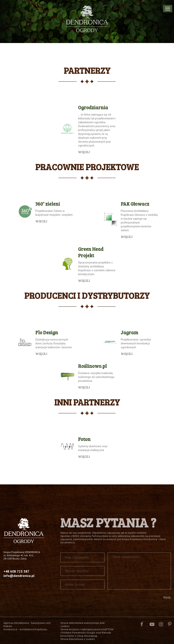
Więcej (84, 152)
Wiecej (41, 221)
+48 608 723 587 (16, 571)
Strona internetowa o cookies (78, 639)
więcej (127, 237)
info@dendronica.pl (19, 576)
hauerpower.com (41, 623)
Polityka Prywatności (74, 632)
